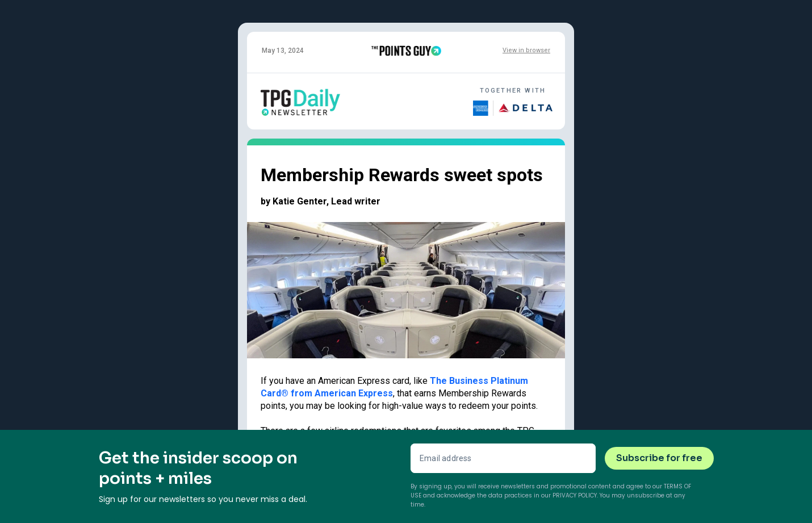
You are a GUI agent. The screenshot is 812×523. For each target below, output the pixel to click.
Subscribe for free (659, 458)
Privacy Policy (575, 495)
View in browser (526, 50)
